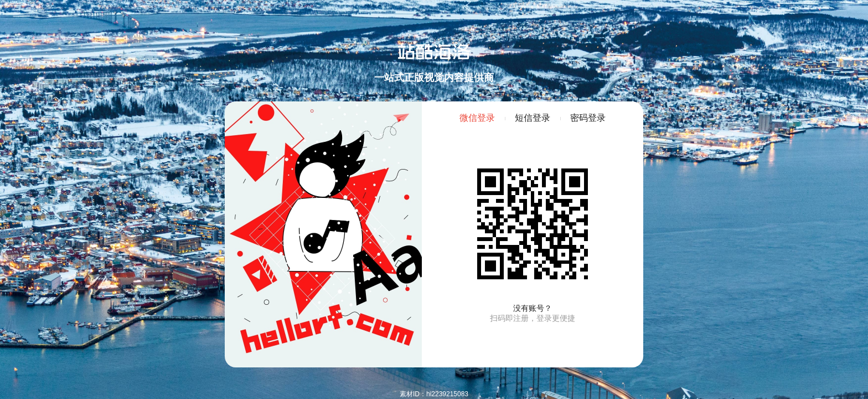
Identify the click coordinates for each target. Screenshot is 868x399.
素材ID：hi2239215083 (434, 394)
